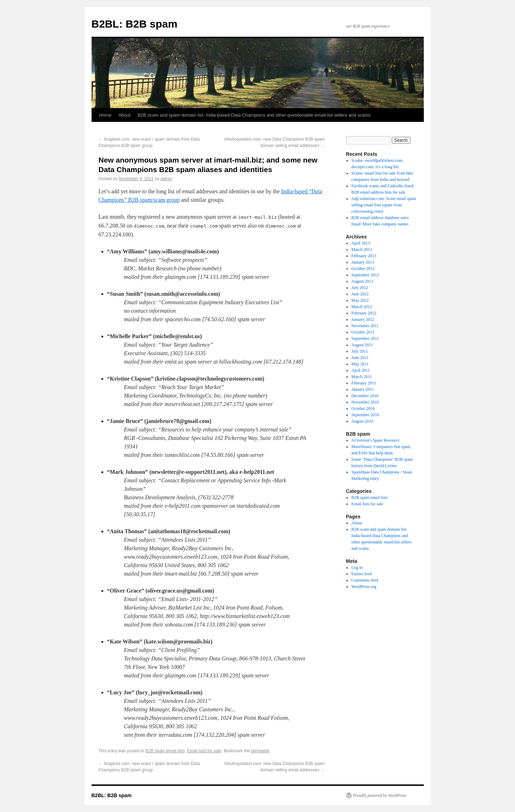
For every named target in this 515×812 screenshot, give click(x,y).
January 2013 (363, 262)
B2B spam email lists (165, 751)
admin (166, 179)
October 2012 (363, 269)
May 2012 (360, 300)
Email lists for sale (204, 751)
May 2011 (360, 364)
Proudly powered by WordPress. (380, 795)
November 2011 (365, 326)
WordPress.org (364, 587)
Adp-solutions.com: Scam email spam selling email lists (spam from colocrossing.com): (384, 205)
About (124, 115)
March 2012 (362, 307)
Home (106, 115)
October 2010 (363, 408)
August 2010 (362, 421)
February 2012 (364, 313)
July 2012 (360, 288)
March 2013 (362, 249)
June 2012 (360, 294)
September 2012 (365, 275)
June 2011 (360, 358)
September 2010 (365, 415)
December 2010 (365, 396)
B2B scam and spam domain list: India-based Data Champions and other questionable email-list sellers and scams (254, 115)
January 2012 (363, 319)
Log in (357, 567)
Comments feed (365, 580)
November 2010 (365, 402)
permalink (260, 751)
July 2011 (360, 351)
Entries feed (362, 574)
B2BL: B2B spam (134, 24)
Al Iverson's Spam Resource (375, 440)
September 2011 (365, 339)
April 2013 (361, 243)
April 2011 (361, 370)
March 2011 (362, 377)
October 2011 (363, 332)
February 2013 (364, 256)
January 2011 (363, 389)
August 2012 (362, 281)
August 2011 (362, 345)
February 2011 (364, 383)
